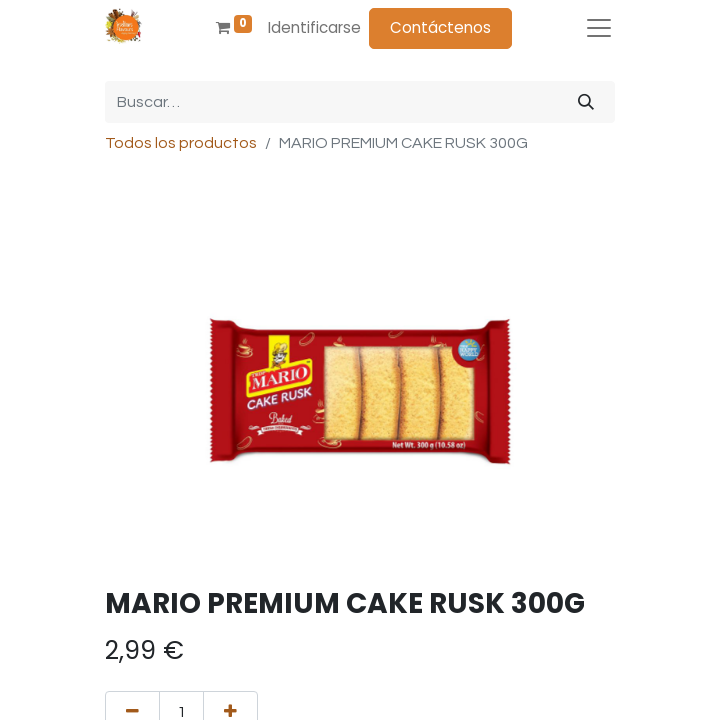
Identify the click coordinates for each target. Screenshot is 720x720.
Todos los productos (181, 143)
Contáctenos (440, 27)
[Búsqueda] (586, 102)
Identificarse (314, 27)
